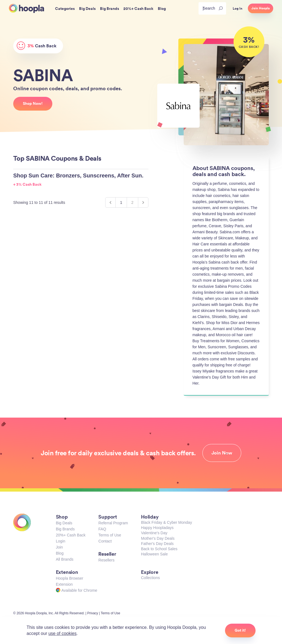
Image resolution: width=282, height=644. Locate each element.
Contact (105, 541)
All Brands (65, 559)
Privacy (93, 613)
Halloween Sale (154, 554)
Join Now (222, 453)
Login (61, 541)
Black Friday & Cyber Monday (166, 522)
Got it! (240, 630)
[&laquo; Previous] (110, 202)
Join (59, 547)
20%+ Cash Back (71, 535)
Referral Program (113, 523)
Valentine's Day (154, 533)
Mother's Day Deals (158, 538)
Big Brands (65, 529)
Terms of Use (110, 535)
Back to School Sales (159, 549)
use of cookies (63, 633)
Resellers (106, 560)
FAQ (102, 529)
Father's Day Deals (157, 544)
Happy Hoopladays (157, 528)
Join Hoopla (261, 8)
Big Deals (64, 523)
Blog (60, 553)
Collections (150, 578)
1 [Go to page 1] (121, 202)
